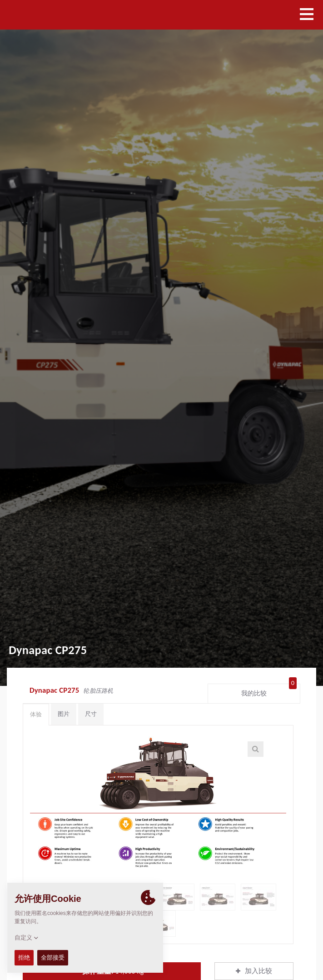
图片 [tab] (64, 714)
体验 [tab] (36, 714)
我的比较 (269, 691)
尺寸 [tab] (91, 714)
